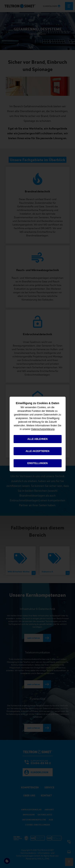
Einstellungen (37, 463)
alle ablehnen (37, 439)
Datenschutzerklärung (43, 429)
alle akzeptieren (37, 451)
